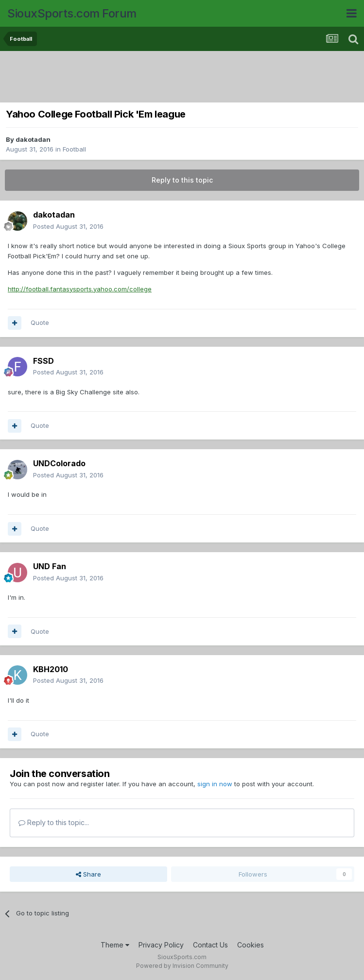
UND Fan (50, 566)
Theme (115, 945)
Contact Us (210, 945)
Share (88, 874)
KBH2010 (51, 669)
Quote (40, 322)
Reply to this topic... (54, 822)
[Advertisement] (182, 78)
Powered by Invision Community (182, 966)
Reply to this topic (182, 180)
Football (74, 149)
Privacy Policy (161, 945)
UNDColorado (59, 463)
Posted (68, 226)
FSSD (43, 361)
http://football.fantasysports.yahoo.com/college (80, 289)
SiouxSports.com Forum (72, 13)
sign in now (215, 784)
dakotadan (33, 139)
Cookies (251, 945)
